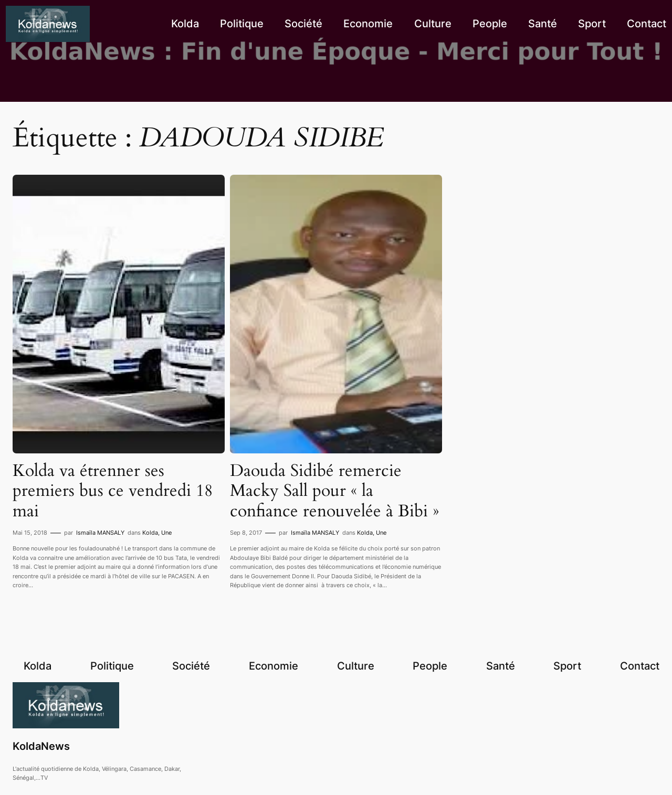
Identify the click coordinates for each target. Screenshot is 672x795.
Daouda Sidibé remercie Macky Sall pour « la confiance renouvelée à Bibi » (334, 491)
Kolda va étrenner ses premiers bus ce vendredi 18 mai (113, 491)
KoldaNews (41, 746)
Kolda (150, 533)
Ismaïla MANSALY (100, 533)
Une (166, 533)
